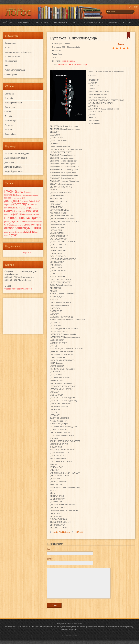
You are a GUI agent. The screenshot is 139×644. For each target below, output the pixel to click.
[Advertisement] (23, 316)
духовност (34, 201)
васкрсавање (33, 195)
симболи (39, 222)
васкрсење (9, 198)
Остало (8, 112)
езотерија (20, 204)
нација (20, 214)
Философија (82, 64)
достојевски (13, 201)
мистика (32, 211)
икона (7, 208)
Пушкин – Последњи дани (17, 153)
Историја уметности (14, 103)
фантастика (9, 232)
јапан (36, 232)
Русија (11, 191)
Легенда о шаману (13, 167)
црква (29, 231)
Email (50, 559)
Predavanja (42, 22)
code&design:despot (69, 635)
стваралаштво (15, 228)
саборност (31, 222)
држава (25, 201)
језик (6, 235)
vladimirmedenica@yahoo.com (18, 289)
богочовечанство (22, 195)
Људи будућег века (13, 171)
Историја (9, 98)
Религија (72, 64)
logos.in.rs (27, 253)
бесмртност (28, 192)
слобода (9, 225)
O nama (113, 22)
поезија (27, 215)
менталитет (21, 211)
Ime (49, 549)
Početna (8, 22)
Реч (6, 65)
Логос (7, 48)
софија (38, 225)
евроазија (8, 204)
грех (23, 198)
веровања (17, 198)
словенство (19, 225)
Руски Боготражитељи (15, 70)
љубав (13, 235)
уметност (34, 228)
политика (35, 214)
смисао (29, 224)
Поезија (8, 116)
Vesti (76, 22)
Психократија (11, 61)
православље (17, 217)
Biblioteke (25, 22)
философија (19, 232)
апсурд (20, 192)
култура (10, 211)
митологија (10, 214)
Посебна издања (68, 61)
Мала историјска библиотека (18, 52)
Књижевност (63, 64)
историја (25, 207)
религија (21, 221)
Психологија (10, 121)
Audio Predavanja (94, 22)
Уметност (9, 130)
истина (14, 208)
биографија (10, 195)
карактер (35, 208)
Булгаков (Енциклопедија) (74, 38)
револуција (10, 221)
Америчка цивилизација (16, 158)
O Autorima (61, 22)
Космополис (10, 43)
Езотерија (9, 94)
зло (36, 205)
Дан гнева (9, 162)
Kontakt (128, 22)
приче (36, 217)
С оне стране (11, 74)
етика (31, 204)
